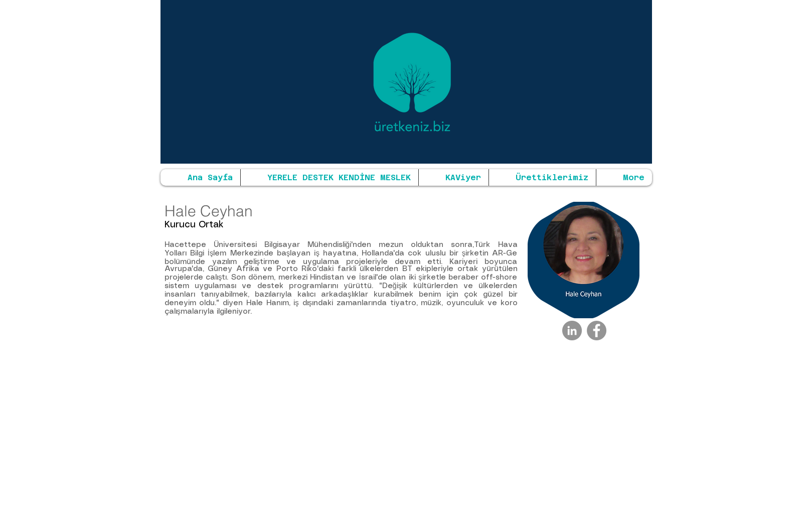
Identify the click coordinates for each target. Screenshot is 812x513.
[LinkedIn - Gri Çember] (572, 331)
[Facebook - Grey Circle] (597, 331)
